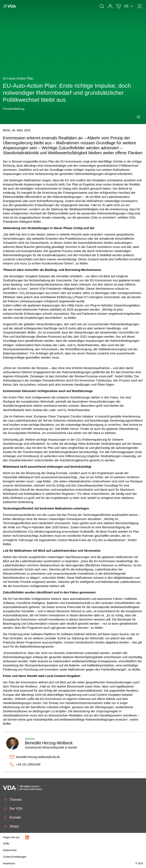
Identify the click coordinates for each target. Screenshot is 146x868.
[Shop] (118, 6)
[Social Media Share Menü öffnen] (138, 117)
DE (129, 6)
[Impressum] (52, 863)
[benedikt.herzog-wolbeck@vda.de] (76, 757)
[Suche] (102, 6)
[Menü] (140, 6)
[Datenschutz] (52, 850)
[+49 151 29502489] (76, 764)
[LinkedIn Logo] (27, 837)
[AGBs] (52, 844)
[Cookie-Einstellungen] (52, 857)
